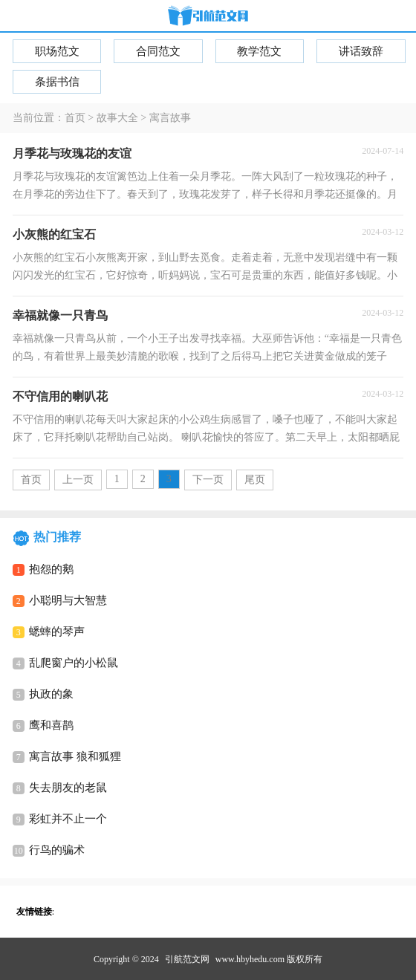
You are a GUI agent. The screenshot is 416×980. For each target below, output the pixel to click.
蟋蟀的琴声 (57, 632)
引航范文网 (187, 959)
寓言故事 (170, 118)
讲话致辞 (361, 51)
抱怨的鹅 (51, 569)
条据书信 (57, 82)
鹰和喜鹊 (51, 725)
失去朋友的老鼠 (68, 788)
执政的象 (51, 694)
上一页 (78, 480)
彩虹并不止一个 (68, 819)
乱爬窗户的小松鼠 (74, 663)
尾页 (255, 480)
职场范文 (57, 51)
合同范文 (158, 51)
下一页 (208, 480)
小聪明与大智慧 (68, 600)
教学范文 (259, 51)
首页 (75, 118)
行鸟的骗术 (57, 850)
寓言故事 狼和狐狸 (75, 756)
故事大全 (117, 118)
